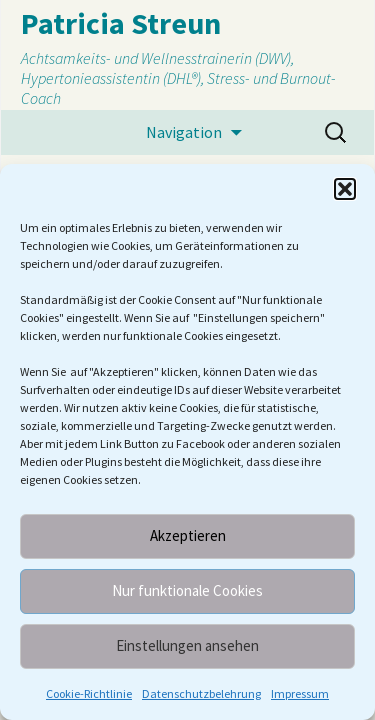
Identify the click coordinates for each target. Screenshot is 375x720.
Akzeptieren (188, 535)
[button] (345, 189)
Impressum (300, 693)
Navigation (184, 132)
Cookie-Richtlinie (89, 693)
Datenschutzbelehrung (201, 693)
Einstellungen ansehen (187, 645)
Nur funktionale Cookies (187, 590)
